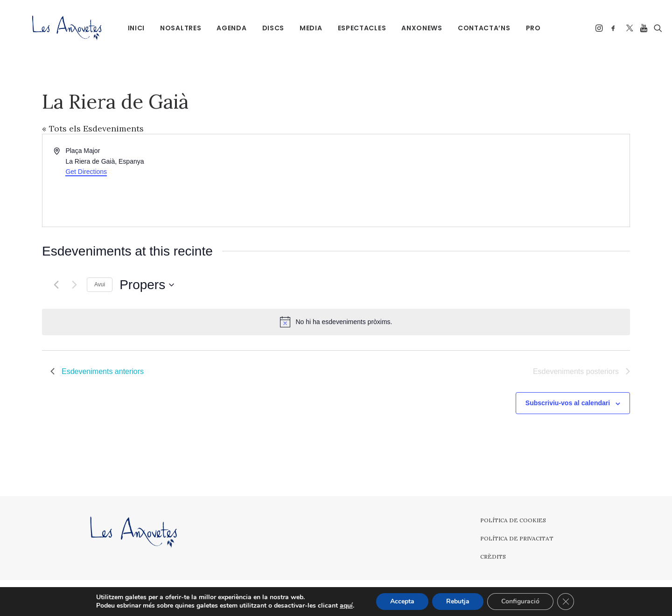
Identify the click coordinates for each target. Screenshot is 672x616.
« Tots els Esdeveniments (93, 128)
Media (306, 28)
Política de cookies (513, 520)
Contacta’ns (479, 28)
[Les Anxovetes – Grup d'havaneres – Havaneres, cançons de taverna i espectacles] (55, 28)
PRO (528, 28)
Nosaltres (176, 28)
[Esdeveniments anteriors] (56, 285)
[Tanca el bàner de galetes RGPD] (566, 602)
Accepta (402, 601)
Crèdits (493, 557)
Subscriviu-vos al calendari (568, 403)
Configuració (520, 601)
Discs (268, 28)
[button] (595, 28)
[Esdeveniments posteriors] (74, 285)
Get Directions (86, 172)
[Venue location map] (482, 180)
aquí (346, 606)
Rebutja (458, 601)
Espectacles (357, 28)
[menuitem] (131, 28)
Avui (100, 284)
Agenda (227, 28)
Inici (131, 28)
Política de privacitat (517, 538)
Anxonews (417, 28)
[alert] (336, 322)
